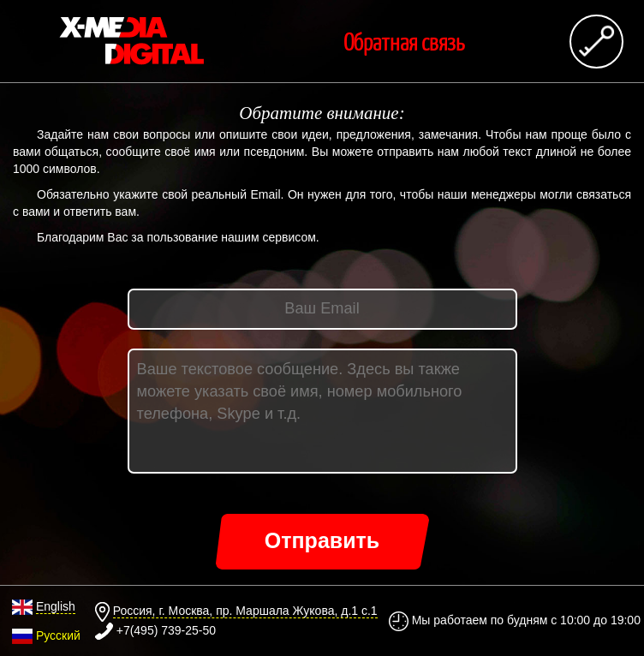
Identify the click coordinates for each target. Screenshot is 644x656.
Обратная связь (404, 41)
